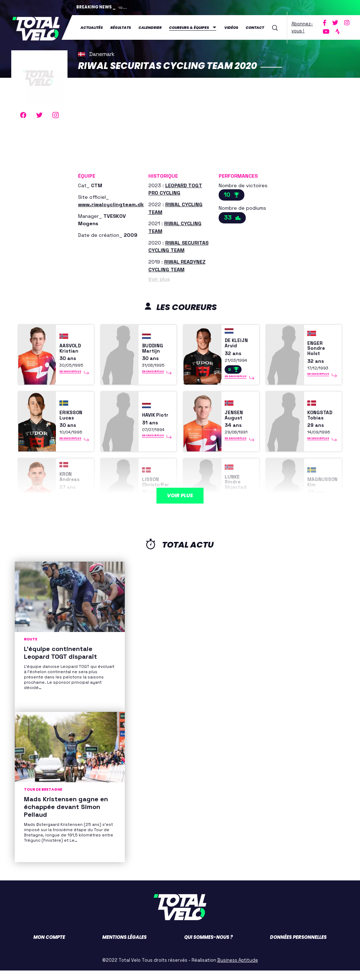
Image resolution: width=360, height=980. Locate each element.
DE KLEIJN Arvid (239, 346)
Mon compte (49, 947)
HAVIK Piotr (150, 421)
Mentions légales (124, 947)
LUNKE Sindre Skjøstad (238, 490)
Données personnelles (298, 947)
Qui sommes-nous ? (208, 947)
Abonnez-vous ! (302, 27)
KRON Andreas (72, 485)
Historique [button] (163, 175)
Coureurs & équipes (189, 27)
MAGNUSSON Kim (322, 490)
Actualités (92, 27)
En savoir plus (70, 376)
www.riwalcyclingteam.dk (111, 203)
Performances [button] (238, 175)
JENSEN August (236, 421)
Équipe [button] (87, 175)
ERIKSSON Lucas (73, 421)
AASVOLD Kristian (73, 351)
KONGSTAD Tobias (323, 421)
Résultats (121, 27)
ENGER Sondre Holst (318, 351)
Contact (255, 27)
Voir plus (159, 278)
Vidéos (231, 27)
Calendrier (150, 27)
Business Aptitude (238, 970)
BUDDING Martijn (154, 351)
